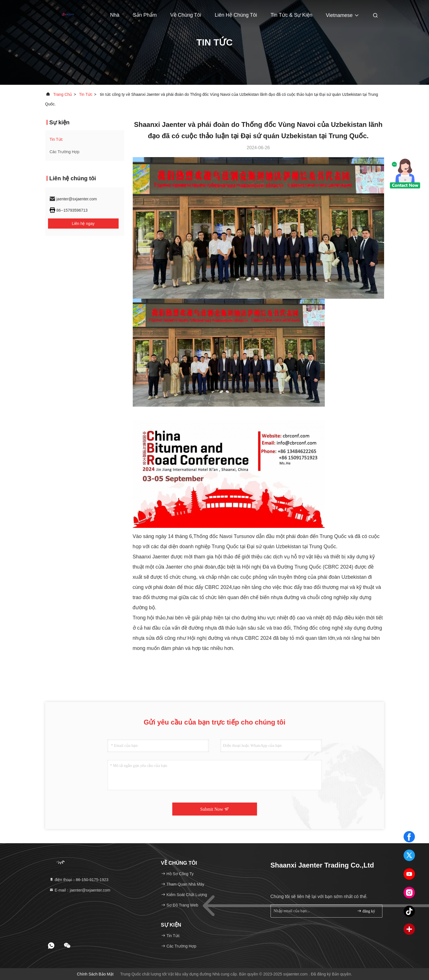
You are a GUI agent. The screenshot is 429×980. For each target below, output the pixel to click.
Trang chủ (63, 94)
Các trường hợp (65, 152)
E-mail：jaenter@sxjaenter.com (80, 890)
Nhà (115, 15)
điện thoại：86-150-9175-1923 (79, 880)
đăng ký (366, 911)
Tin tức (86, 94)
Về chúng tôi (186, 15)
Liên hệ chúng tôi (236, 15)
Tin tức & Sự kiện (291, 15)
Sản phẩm (145, 15)
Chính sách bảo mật (95, 974)
